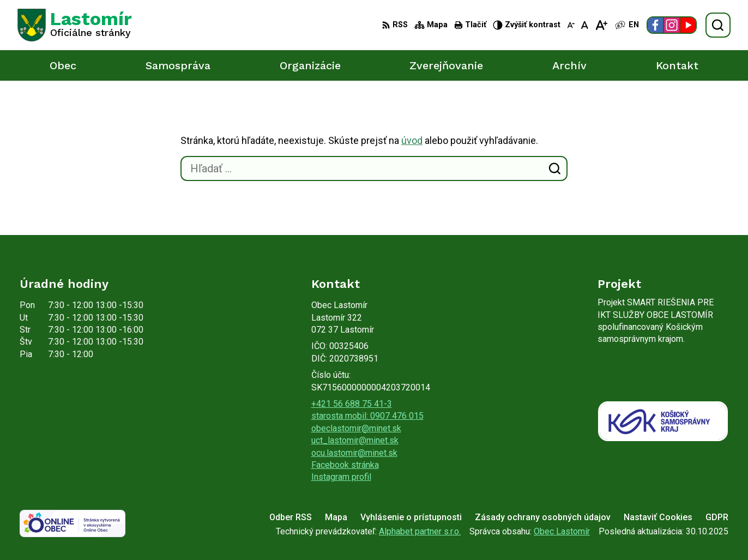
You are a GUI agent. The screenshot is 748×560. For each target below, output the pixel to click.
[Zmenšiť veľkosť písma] (571, 25)
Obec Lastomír (562, 531)
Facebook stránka (345, 465)
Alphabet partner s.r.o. (420, 531)
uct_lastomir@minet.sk (355, 440)
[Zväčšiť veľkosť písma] (601, 25)
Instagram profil (341, 477)
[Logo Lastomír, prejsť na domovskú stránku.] (75, 25)
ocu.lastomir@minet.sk (354, 453)
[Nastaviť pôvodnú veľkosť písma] (585, 25)
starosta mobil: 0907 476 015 (367, 416)
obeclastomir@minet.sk (356, 428)
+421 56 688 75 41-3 (352, 404)
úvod (412, 140)
